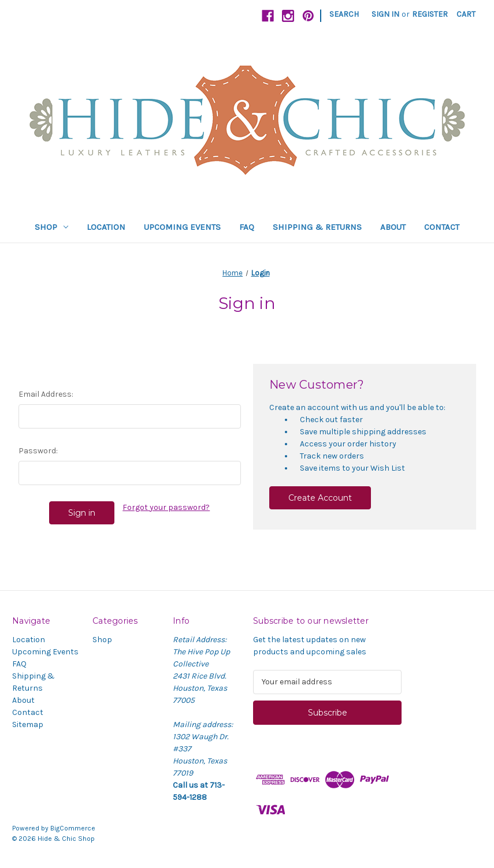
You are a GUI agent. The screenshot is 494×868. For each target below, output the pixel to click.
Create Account (320, 498)
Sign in (385, 14)
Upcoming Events (182, 227)
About (393, 227)
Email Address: (46, 394)
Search (344, 14)
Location (106, 227)
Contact (442, 227)
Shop (51, 227)
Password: (38, 451)
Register (430, 14)
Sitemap (28, 724)
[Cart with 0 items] (466, 14)
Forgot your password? (166, 507)
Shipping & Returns (317, 227)
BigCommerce (73, 828)
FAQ (247, 227)
